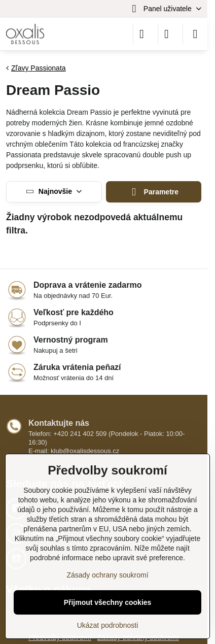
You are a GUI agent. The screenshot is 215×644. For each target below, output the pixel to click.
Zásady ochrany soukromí (107, 575)
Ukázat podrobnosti (108, 625)
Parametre (153, 192)
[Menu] (195, 34)
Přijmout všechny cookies (108, 602)
